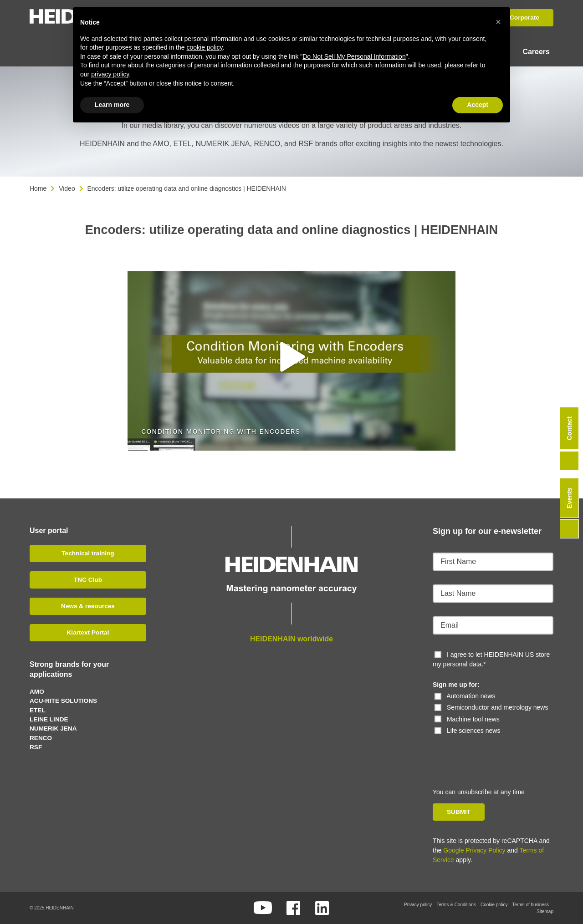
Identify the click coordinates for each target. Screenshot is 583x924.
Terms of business (530, 905)
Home (38, 188)
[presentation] (495, 753)
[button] (291, 357)
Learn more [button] (112, 105)
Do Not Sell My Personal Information (354, 56)
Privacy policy (418, 905)
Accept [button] (478, 105)
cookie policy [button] (204, 47)
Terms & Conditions (456, 905)
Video (67, 188)
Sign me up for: (456, 685)
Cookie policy (494, 905)
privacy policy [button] (110, 74)
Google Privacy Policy (474, 850)
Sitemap (545, 911)
